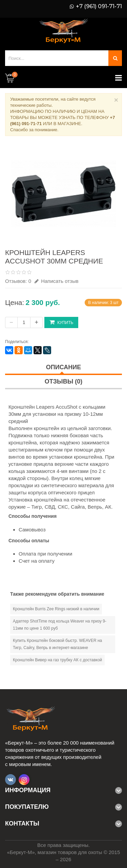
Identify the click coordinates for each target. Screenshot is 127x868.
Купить (61, 322)
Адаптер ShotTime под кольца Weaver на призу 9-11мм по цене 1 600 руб (60, 625)
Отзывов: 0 (18, 281)
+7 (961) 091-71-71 (99, 6)
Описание (63, 367)
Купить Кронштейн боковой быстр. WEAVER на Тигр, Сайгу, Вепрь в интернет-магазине (57, 644)
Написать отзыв (57, 281)
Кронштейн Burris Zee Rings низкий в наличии (56, 609)
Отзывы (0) (64, 381)
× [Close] (116, 100)
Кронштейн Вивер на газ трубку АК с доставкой (57, 660)
